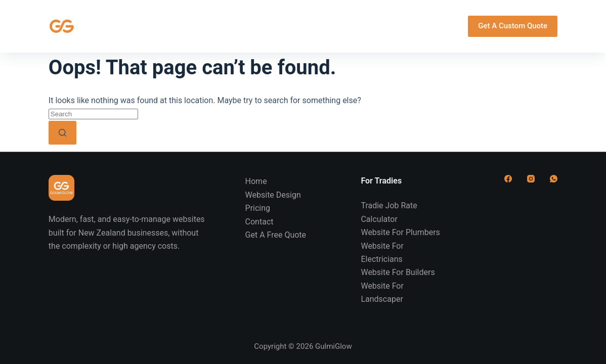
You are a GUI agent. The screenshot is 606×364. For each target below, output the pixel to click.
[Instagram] (531, 179)
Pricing (333, 26)
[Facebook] (508, 179)
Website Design (176, 26)
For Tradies (264, 26)
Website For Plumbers (400, 232)
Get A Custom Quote (513, 26)
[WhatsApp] (554, 179)
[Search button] (62, 133)
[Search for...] (93, 114)
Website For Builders (398, 272)
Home (104, 26)
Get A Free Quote (276, 235)
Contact (392, 26)
